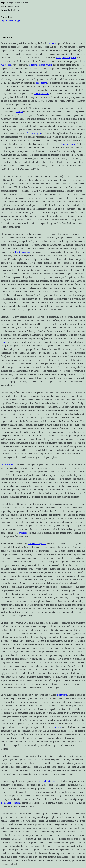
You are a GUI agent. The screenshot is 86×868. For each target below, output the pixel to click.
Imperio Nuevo (68, 144)
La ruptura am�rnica (66, 58)
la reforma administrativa (40, 65)
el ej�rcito (62, 695)
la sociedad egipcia (37, 544)
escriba (59, 727)
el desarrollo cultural (11, 803)
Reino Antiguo (34, 133)
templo (4, 342)
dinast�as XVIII (42, 94)
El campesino (7, 464)
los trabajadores (23, 252)
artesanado (24, 533)
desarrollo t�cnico (47, 781)
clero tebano (42, 83)
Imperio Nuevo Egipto (11, 21)
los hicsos (53, 43)
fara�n (19, 112)
